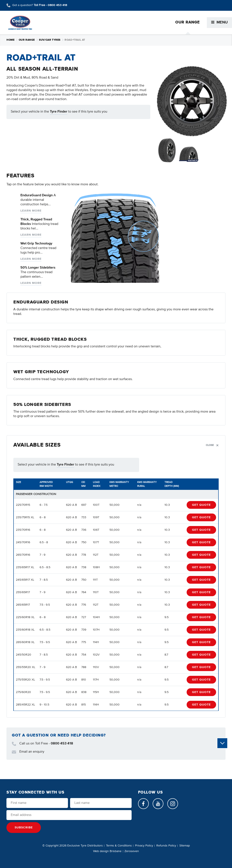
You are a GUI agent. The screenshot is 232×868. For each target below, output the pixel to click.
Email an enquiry (28, 752)
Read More (73, 202)
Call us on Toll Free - (42, 744)
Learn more (31, 211)
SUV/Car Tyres (51, 40)
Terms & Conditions (119, 846)
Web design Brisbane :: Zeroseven (116, 851)
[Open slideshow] (192, 101)
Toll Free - (50, 5)
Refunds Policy (166, 846)
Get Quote (201, 505)
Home (12, 40)
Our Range (28, 40)
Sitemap (185, 846)
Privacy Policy (144, 846)
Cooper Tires (20, 23)
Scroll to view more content (222, 743)
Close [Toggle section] (212, 445)
